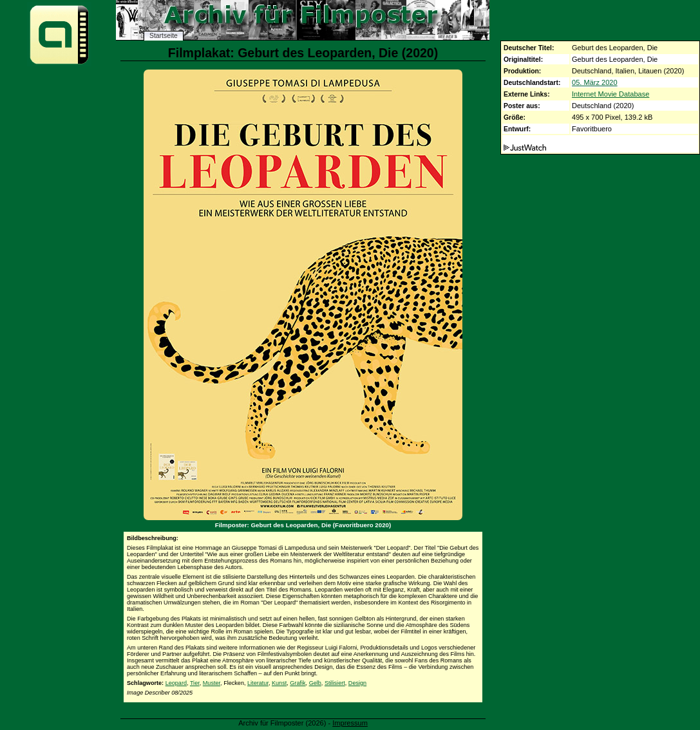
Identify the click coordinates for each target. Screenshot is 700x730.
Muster (212, 683)
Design (357, 683)
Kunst (279, 683)
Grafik (298, 683)
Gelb (315, 683)
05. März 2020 (595, 82)
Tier (195, 683)
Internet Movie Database (610, 94)
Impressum (350, 723)
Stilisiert (335, 683)
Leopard (176, 683)
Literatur (258, 683)
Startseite (164, 36)
